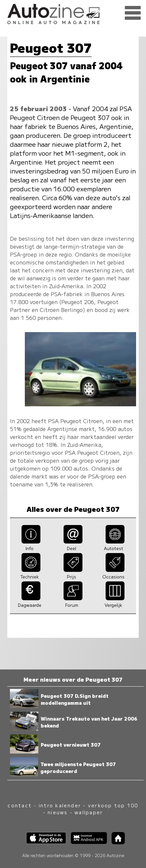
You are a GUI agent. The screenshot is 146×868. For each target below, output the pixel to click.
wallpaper (89, 812)
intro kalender (60, 805)
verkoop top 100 (113, 805)
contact (20, 805)
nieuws (58, 812)
